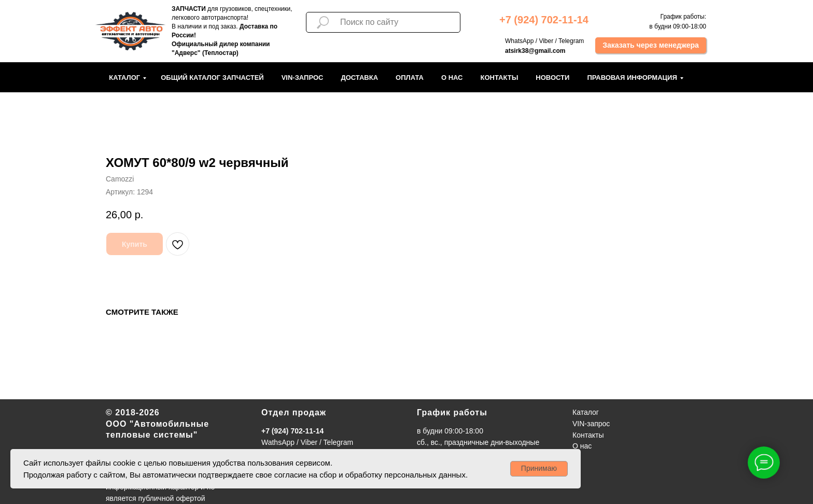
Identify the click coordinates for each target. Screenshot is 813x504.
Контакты (499, 78)
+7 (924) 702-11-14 (292, 431)
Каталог (124, 78)
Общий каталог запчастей (212, 78)
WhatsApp (519, 41)
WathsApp (278, 442)
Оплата (410, 78)
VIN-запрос (303, 78)
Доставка (359, 78)
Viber (546, 41)
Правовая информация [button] (632, 78)
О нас (452, 78)
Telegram (571, 41)
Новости (552, 78)
